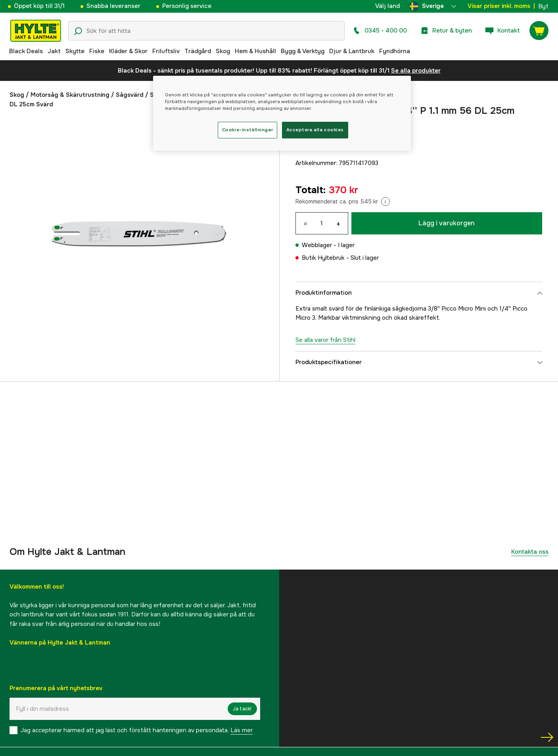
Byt (543, 6)
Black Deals (26, 51)
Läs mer (242, 730)
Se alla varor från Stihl (325, 340)
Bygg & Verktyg (303, 51)
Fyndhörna (395, 51)
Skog (223, 51)
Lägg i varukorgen (447, 223)
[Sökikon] (78, 31)
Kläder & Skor (128, 51)
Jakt (54, 51)
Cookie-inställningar (247, 130)
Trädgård (198, 51)
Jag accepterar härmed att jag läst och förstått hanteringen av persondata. (137, 730)
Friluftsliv (166, 51)
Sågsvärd (130, 95)
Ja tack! (242, 709)
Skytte (75, 51)
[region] (282, 113)
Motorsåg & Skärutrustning (70, 95)
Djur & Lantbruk (352, 51)
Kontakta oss (530, 552)
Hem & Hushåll (255, 51)
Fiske (97, 51)
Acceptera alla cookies (315, 130)
